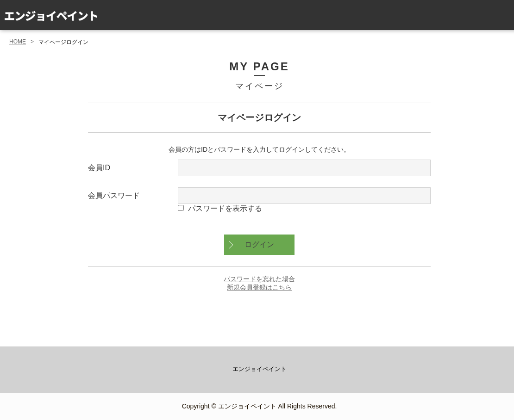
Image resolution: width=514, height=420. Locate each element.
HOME (18, 42)
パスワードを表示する (225, 208)
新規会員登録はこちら (259, 287)
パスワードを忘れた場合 (259, 279)
